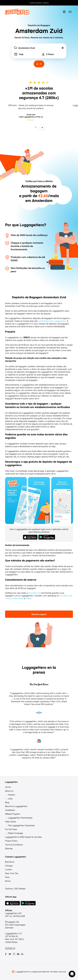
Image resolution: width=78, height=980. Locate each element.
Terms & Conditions (14, 845)
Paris (7, 877)
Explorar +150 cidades (15, 888)
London (9, 869)
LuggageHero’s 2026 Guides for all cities (23, 837)
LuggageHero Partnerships (20, 818)
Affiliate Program (13, 814)
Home (8, 787)
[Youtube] (18, 954)
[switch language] (64, 12)
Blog (7, 802)
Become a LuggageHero (16, 806)
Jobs (10, 798)
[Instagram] (14, 954)
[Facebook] (6, 954)
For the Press (11, 829)
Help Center (11, 822)
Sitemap (9, 848)
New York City (12, 873)
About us (9, 791)
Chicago (9, 866)
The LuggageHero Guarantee (21, 825)
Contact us (10, 948)
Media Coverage (15, 833)
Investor (12, 795)
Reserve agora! (39, 614)
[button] (72, 974)
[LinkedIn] (22, 954)
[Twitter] (10, 954)
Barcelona (10, 862)
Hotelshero (10, 810)
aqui (20, 555)
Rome (8, 881)
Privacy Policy (11, 841)
